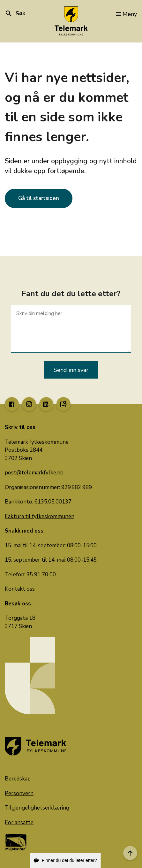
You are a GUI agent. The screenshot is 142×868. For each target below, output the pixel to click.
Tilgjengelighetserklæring (37, 808)
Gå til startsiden (39, 198)
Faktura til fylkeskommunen (40, 516)
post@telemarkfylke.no (34, 473)
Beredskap (18, 779)
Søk (15, 14)
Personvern (19, 793)
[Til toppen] (130, 853)
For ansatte (19, 822)
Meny (127, 14)
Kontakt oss (20, 589)
